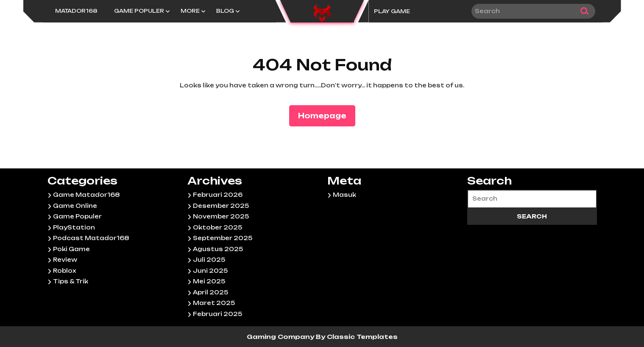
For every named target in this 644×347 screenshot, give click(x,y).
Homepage (326, 115)
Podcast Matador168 (91, 238)
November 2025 (221, 216)
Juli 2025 (209, 260)
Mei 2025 (209, 281)
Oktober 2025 (217, 227)
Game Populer (139, 11)
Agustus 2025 (218, 249)
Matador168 (76, 11)
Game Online (75, 206)
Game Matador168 (86, 195)
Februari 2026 (218, 195)
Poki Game (71, 249)
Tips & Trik (71, 281)
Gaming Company (281, 337)
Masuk (344, 195)
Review (65, 260)
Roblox (64, 271)
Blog (225, 11)
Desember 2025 (221, 206)
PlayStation (74, 227)
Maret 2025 (214, 303)
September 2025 (223, 238)
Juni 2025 (210, 271)
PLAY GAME (392, 11)
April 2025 (210, 292)
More (190, 11)
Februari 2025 (217, 314)
